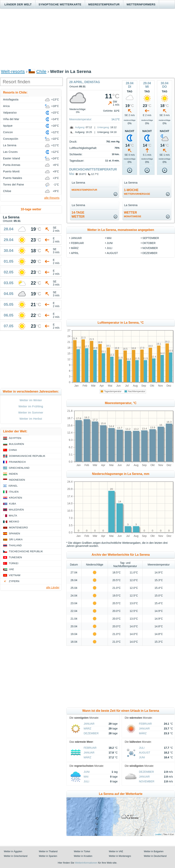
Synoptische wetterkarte (60, 4)
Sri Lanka (16, 539)
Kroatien (16, 498)
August (112, 253)
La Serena (10, 145)
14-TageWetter (78, 215)
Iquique (8, 126)
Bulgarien (17, 444)
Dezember (150, 253)
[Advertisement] (87, 39)
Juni (110, 243)
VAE (12, 569)
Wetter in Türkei (82, 851)
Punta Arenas (12, 165)
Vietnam (15, 575)
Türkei (14, 563)
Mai (72, 174)
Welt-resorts (13, 71)
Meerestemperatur (104, 4)
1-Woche (137, 192)
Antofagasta (11, 99)
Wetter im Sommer (31, 412)
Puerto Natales (13, 178)
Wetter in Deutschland (155, 856)
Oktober (149, 243)
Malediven (16, 510)
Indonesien (17, 480)
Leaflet (158, 834)
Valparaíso (10, 113)
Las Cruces (10, 152)
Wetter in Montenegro (120, 856)
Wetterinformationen (86, 863)
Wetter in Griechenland (16, 856)
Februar (77, 243)
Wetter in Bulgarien (154, 851)
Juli (110, 248)
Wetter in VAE (116, 851)
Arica (6, 106)
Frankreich (17, 462)
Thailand (15, 545)
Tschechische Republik (26, 551)
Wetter (133, 214)
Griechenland (19, 468)
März (75, 248)
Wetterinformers (141, 4)
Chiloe (7, 191)
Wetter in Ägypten (13, 851)
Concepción (11, 139)
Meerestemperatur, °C (121, 403)
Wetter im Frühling (31, 406)
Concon (8, 132)
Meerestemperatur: (81, 119)
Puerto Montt (11, 171)
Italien (14, 492)
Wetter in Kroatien (83, 856)
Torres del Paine (14, 185)
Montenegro (18, 528)
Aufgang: (80, 127)
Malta (13, 516)
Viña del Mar (11, 119)
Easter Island (12, 158)
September (151, 238)
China (13, 450)
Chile (41, 71)
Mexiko (14, 522)
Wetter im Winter (31, 400)
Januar (76, 238)
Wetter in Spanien (48, 856)
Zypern (14, 581)
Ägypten (15, 438)
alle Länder (53, 587)
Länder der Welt (18, 4)
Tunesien (15, 557)
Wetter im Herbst (31, 419)
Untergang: (103, 127)
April (75, 253)
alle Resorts (52, 198)
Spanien (14, 533)
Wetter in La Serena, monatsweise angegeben (121, 230)
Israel (13, 486)
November (150, 248)
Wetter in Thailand (48, 851)
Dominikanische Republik (27, 456)
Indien (13, 474)
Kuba (13, 504)
